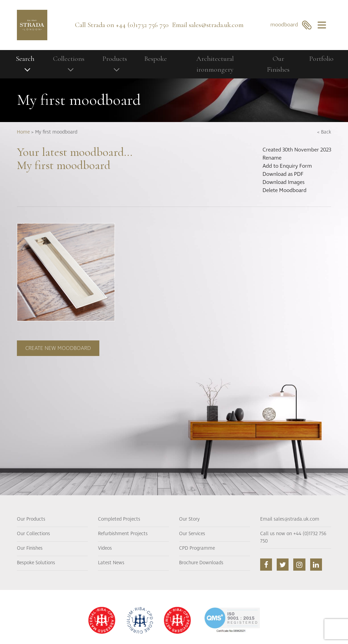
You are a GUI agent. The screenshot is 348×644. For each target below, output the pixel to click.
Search (25, 59)
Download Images (283, 182)
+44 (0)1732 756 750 (142, 25)
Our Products (31, 519)
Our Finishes (278, 64)
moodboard (291, 25)
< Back (324, 132)
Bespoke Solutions (36, 563)
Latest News (111, 563)
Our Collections (33, 534)
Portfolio (321, 59)
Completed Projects (119, 519)
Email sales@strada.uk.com (290, 519)
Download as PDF (283, 174)
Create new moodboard (58, 348)
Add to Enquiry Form (287, 166)
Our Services (192, 534)
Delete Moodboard (284, 190)
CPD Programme (197, 548)
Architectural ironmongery (215, 64)
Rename (272, 158)
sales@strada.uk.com (216, 25)
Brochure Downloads (201, 563)
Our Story (189, 519)
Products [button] (115, 59)
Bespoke (156, 59)
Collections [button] (69, 59)
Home (23, 132)
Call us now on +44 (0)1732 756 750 (293, 538)
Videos (105, 548)
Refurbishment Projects (123, 534)
